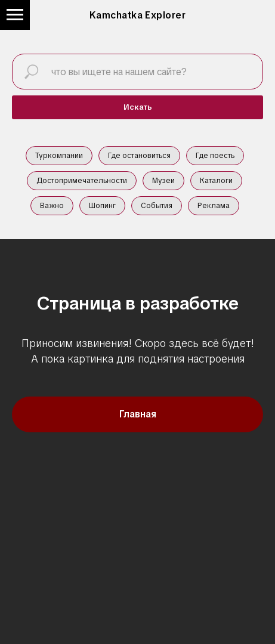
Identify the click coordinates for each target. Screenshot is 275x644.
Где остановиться (139, 156)
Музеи (163, 181)
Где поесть (215, 156)
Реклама (214, 206)
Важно (52, 206)
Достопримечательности (82, 181)
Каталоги (216, 181)
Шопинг (102, 206)
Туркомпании (59, 156)
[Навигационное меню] (15, 15)
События (157, 206)
